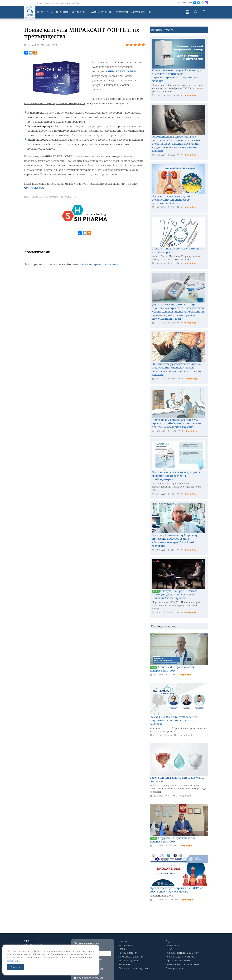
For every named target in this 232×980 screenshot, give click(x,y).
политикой (13, 961)
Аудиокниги (124, 964)
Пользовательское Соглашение (182, 964)
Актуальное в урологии (130, 957)
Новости (43, 12)
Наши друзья (172, 945)
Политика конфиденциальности (182, 953)
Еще (150, 12)
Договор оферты (174, 968)
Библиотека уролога (129, 960)
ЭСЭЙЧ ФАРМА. (35, 188)
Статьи (122, 949)
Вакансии (122, 12)
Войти (204, 12)
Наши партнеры (51, 3)
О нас (40, 3)
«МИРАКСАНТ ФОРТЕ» (121, 71)
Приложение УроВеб (69, 3)
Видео (169, 941)
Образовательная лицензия (133, 968)
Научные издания (101, 12)
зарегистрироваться (105, 264)
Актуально (138, 12)
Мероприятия (60, 12)
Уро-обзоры (79, 12)
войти (82, 264)
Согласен (15, 967)
